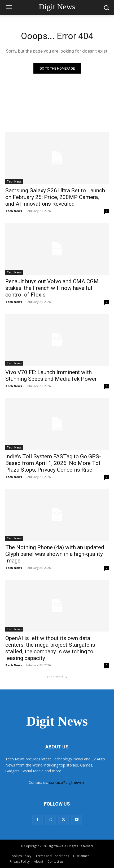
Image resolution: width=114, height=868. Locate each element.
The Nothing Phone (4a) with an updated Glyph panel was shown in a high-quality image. (55, 554)
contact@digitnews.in (67, 782)
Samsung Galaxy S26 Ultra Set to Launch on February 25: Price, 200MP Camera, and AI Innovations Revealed (55, 197)
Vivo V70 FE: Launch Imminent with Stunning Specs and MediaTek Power (51, 376)
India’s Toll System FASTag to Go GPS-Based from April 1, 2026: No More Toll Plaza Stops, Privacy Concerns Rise (54, 463)
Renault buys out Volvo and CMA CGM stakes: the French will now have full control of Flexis (52, 288)
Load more (57, 677)
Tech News (14, 181)
